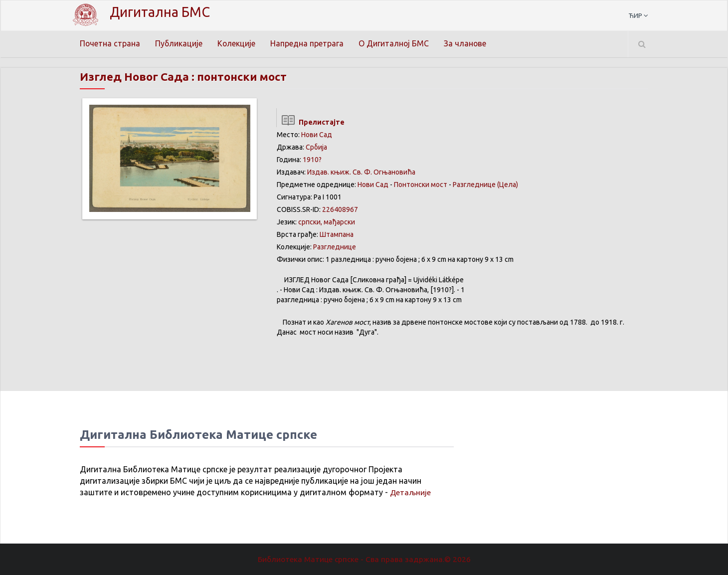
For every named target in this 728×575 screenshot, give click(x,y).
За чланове (467, 43)
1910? (312, 160)
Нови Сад (317, 135)
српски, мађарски (327, 222)
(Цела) (508, 185)
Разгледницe (474, 185)
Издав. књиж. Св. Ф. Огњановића (361, 172)
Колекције (238, 43)
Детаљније (411, 492)
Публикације (180, 43)
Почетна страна (110, 43)
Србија (316, 147)
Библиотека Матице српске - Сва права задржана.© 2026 (364, 559)
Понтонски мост (421, 185)
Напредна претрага (308, 43)
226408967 (340, 209)
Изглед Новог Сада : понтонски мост (191, 77)
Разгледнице (335, 247)
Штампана (337, 234)
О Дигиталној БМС (395, 43)
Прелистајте (310, 122)
